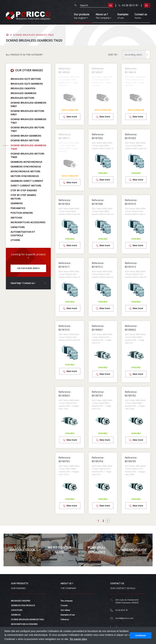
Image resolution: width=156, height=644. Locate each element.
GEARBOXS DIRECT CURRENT (27, 181)
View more (70, 117)
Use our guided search (28, 268)
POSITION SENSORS (22, 213)
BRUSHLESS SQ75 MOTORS (26, 79)
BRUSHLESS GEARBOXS (23, 93)
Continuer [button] (141, 635)
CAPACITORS (18, 227)
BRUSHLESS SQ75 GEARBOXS (27, 84)
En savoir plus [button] (78, 639)
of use (123, 16)
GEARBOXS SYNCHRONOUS (26, 166)
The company (67, 601)
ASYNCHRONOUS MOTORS (25, 171)
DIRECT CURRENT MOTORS (26, 185)
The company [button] (103, 16)
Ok (111, 5)
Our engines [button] (82, 16)
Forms (141, 16)
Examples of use (68, 615)
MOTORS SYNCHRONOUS (25, 176)
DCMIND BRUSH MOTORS (25, 140)
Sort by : (113, 55)
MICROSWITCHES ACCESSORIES (28, 222)
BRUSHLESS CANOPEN (23, 88)
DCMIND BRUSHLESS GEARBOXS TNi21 (28, 619)
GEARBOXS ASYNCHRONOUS (26, 162)
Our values (65, 610)
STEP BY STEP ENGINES (24, 190)
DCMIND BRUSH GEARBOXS (26, 136)
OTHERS (15, 240)
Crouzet (64, 605)
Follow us (65, 619)
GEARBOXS (17, 203)
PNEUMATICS (18, 208)
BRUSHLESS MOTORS (22, 98)
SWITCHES (16, 218)
